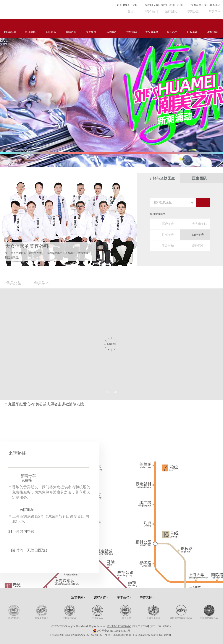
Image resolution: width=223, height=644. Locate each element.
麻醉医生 (198, 246)
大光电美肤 (200, 224)
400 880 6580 (127, 5)
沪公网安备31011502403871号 (113, 631)
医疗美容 (168, 224)
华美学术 (215, 11)
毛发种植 (168, 246)
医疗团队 (171, 11)
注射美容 (168, 235)
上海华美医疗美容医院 (53, 9)
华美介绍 (149, 11)
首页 (130, 11)
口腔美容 (198, 235)
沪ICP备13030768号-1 (119, 626)
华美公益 (193, 11)
